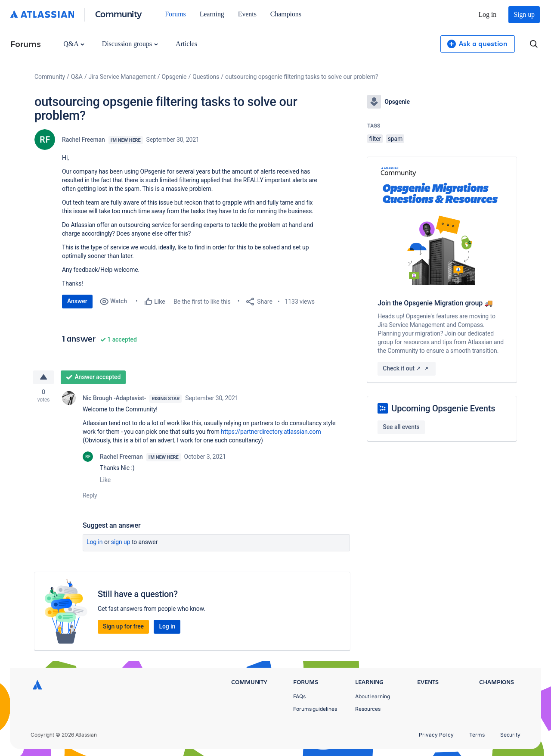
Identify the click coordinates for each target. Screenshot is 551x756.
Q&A (74, 44)
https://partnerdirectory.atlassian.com (272, 432)
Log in (488, 14)
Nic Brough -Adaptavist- (114, 398)
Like (105, 480)
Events (247, 14)
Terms (477, 735)
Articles (186, 44)
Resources (368, 709)
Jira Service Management (122, 77)
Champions (286, 14)
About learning (373, 696)
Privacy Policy (436, 735)
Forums (175, 14)
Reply (90, 495)
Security (510, 735)
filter (375, 139)
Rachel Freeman (84, 140)
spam (395, 139)
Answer (77, 301)
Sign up (524, 14)
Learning (212, 14)
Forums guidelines (315, 709)
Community (119, 14)
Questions (206, 77)
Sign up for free (123, 626)
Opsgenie (174, 77)
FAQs (299, 696)
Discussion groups (130, 44)
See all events (401, 427)
